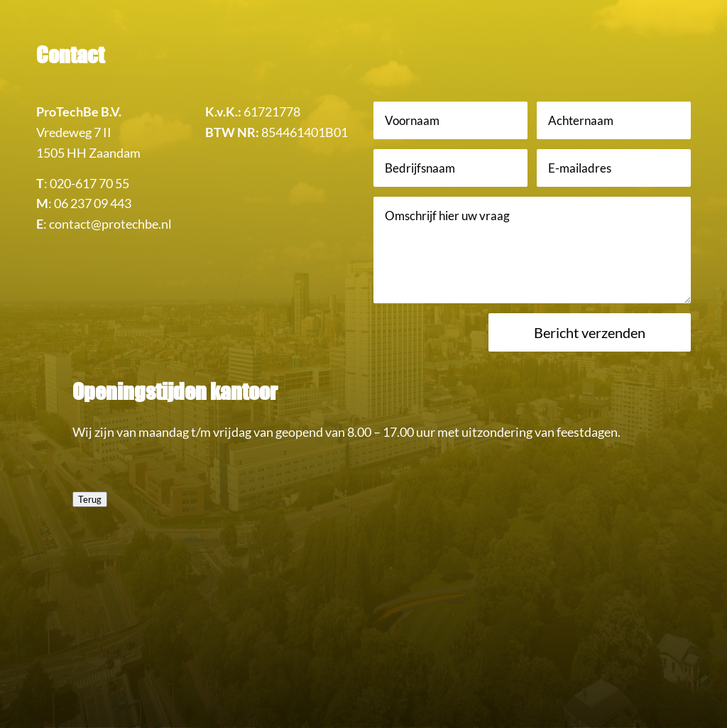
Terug (90, 499)
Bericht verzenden (590, 332)
